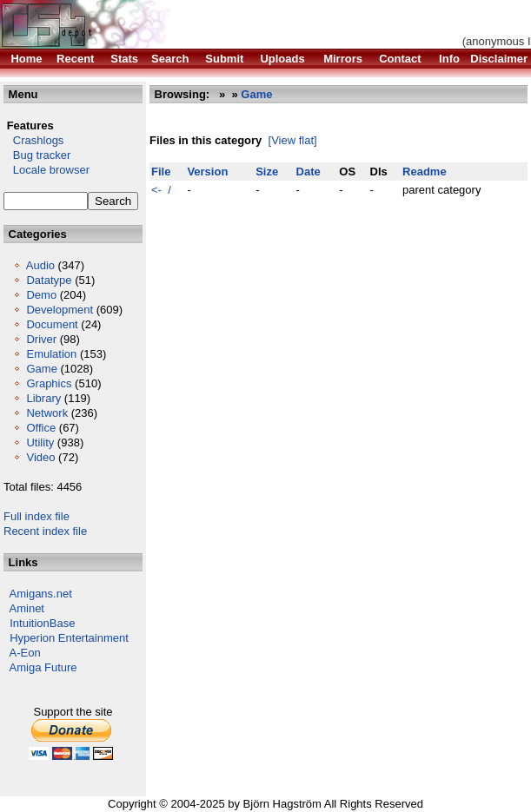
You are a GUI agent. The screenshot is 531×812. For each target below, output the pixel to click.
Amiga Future (43, 667)
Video (40, 457)
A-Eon (25, 653)
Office (41, 428)
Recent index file (45, 531)
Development (60, 310)
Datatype (49, 280)
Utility (40, 442)
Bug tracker (37, 155)
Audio (40, 265)
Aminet (27, 608)
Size (267, 172)
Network (47, 413)
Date (309, 172)
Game (41, 369)
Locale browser (46, 170)
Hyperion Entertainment (69, 638)
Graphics (49, 383)
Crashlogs (33, 140)
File (161, 172)
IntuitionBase (42, 623)
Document (52, 324)
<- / (161, 190)
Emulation (51, 354)
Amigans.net (41, 594)
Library (43, 398)
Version (207, 172)
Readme (425, 172)
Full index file (37, 516)
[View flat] (293, 140)
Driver (41, 339)
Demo (41, 295)
